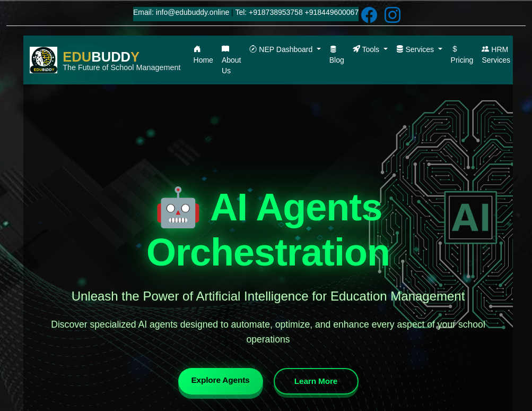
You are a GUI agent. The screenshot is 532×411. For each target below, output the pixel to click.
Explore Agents (215, 381)
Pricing (462, 55)
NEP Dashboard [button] (282, 49)
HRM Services (496, 55)
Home (203, 55)
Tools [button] (367, 49)
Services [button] (416, 49)
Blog (337, 55)
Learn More (329, 382)
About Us (232, 60)
